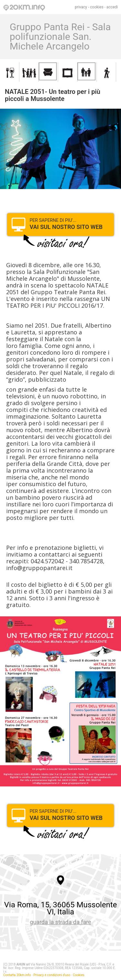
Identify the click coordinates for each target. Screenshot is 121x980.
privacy (81, 7)
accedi (112, 7)
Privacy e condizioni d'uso (52, 975)
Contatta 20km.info (17, 975)
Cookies (79, 975)
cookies (97, 7)
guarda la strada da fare (61, 922)
